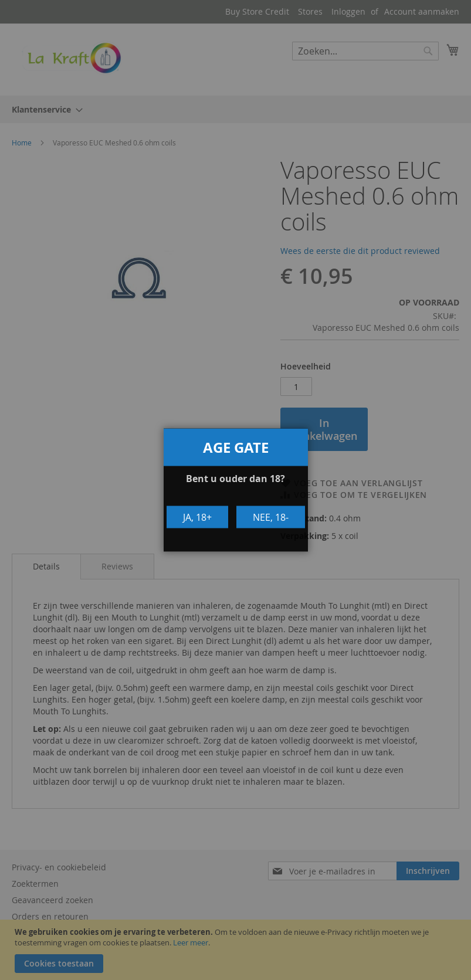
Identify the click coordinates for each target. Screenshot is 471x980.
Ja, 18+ (197, 517)
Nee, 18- (271, 517)
